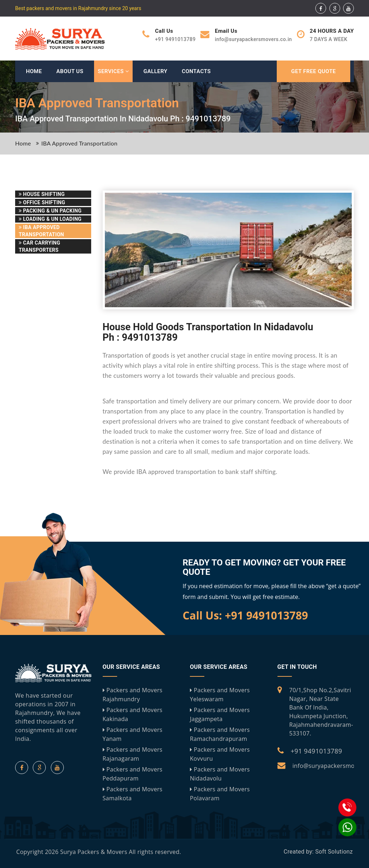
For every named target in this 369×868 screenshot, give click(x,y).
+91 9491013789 (317, 751)
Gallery (155, 71)
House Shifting (42, 194)
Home (34, 71)
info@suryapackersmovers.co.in (253, 39)
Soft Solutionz (334, 852)
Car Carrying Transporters (39, 246)
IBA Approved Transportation (79, 143)
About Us (70, 71)
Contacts (196, 71)
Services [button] (113, 71)
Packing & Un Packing (50, 211)
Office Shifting (42, 202)
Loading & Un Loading (50, 219)
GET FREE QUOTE (314, 71)
